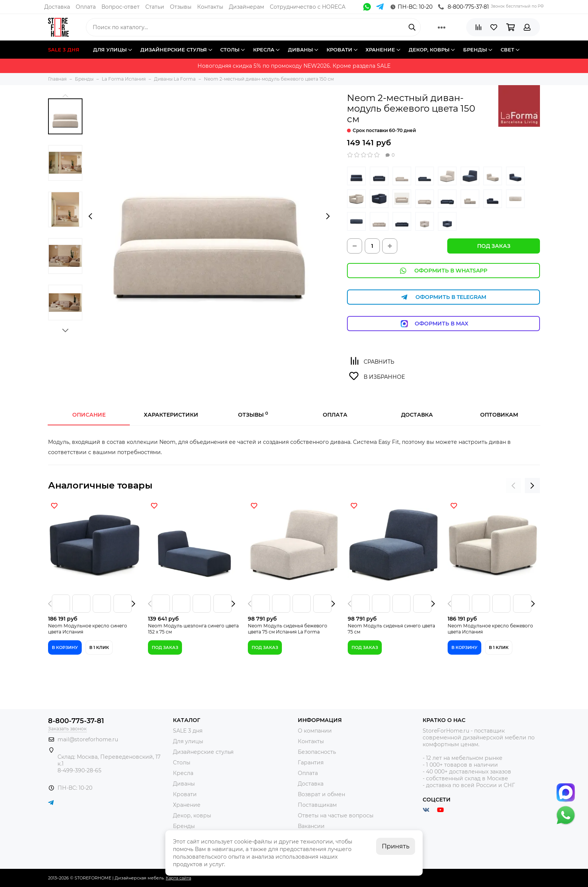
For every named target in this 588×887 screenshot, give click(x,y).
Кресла (183, 773)
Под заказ (494, 246)
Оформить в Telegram (443, 297)
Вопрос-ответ (121, 7)
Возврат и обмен (321, 794)
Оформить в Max (444, 324)
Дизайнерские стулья (203, 752)
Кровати (185, 794)
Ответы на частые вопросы (336, 815)
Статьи (155, 7)
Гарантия (311, 763)
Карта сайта (178, 878)
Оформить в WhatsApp (443, 271)
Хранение (187, 805)
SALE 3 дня (188, 731)
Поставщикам (317, 805)
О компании (315, 731)
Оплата (86, 7)
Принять (396, 846)
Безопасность (317, 752)
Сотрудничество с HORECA (308, 7)
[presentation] (90, 216)
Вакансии (311, 826)
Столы (182, 763)
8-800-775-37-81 (464, 7)
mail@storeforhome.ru (88, 739)
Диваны (184, 784)
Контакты (210, 7)
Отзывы (181, 7)
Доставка (57, 7)
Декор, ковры (192, 815)
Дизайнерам (247, 7)
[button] (65, 96)
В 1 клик (99, 647)
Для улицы (188, 741)
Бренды (184, 826)
